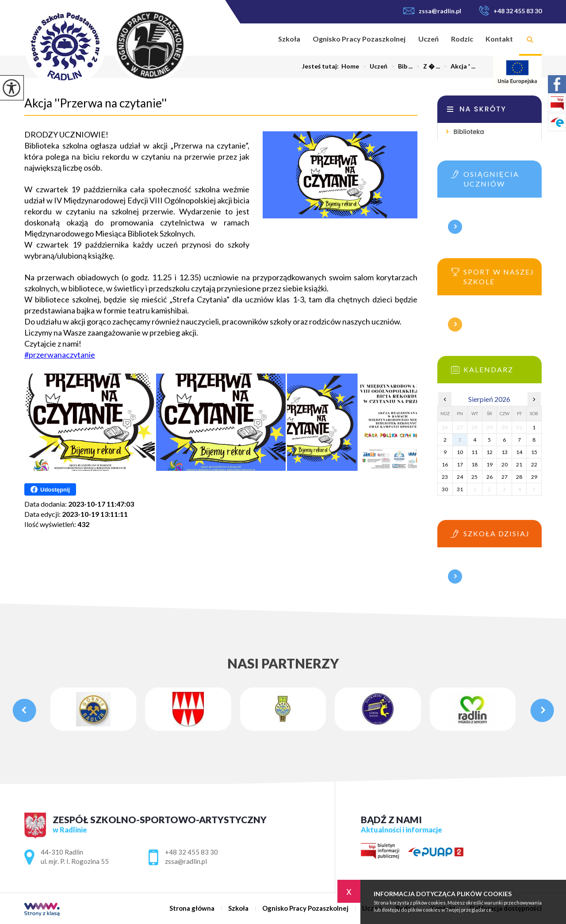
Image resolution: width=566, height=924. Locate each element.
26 (490, 477)
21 (519, 464)
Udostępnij (50, 489)
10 (460, 452)
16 (445, 464)
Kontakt (499, 39)
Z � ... (426, 66)
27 (505, 477)
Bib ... (400, 66)
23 (445, 477)
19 (490, 464)
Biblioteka (468, 132)
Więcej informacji (455, 227)
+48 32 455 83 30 (510, 11)
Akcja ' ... (458, 66)
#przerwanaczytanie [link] (60, 355)
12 (490, 452)
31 (460, 489)
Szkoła (289, 39)
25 (474, 477)
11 (474, 452)
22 (534, 464)
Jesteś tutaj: (322, 66)
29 (534, 477)
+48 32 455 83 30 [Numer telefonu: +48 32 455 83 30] (191, 852)
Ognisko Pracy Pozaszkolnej (359, 39)
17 (460, 464)
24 (460, 477)
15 (534, 452)
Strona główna (261, 40)
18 (474, 464)
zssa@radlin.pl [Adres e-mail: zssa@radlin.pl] (186, 861)
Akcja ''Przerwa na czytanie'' (96, 103)
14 (519, 452)
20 (505, 464)
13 (505, 452)
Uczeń (428, 39)
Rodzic (462, 39)
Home (350, 66)
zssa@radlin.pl (432, 11)
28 (519, 477)
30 (445, 489)
